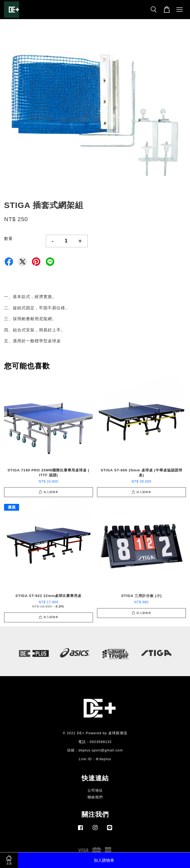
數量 (8, 238)
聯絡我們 (95, 797)
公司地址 (95, 790)
